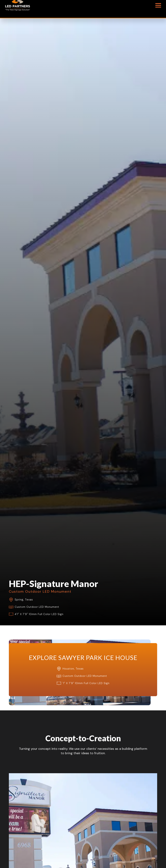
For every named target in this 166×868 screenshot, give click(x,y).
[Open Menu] (158, 5)
